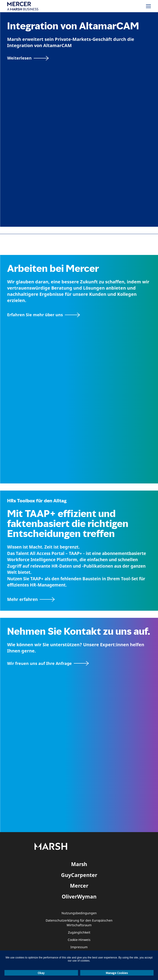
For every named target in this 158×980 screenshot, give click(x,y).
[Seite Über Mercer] (43, 315)
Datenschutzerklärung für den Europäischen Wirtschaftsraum (79, 923)
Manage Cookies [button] (117, 973)
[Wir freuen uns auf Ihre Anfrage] (48, 663)
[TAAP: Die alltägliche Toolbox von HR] (79, 599)
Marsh (79, 864)
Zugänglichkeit (79, 933)
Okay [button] (41, 973)
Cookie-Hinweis (79, 940)
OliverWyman (79, 897)
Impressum (79, 947)
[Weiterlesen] (28, 58)
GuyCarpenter (79, 875)
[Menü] (148, 6)
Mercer (79, 886)
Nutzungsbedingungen (79, 913)
